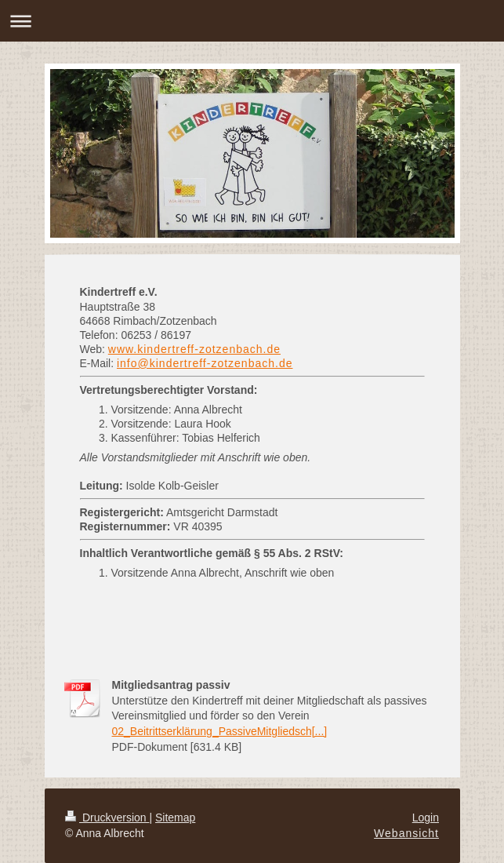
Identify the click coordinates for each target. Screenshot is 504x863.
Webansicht (406, 833)
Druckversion (107, 817)
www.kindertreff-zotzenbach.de (194, 349)
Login (426, 817)
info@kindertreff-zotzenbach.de (205, 363)
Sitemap (175, 817)
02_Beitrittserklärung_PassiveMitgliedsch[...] (220, 731)
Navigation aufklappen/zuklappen (252, 21)
